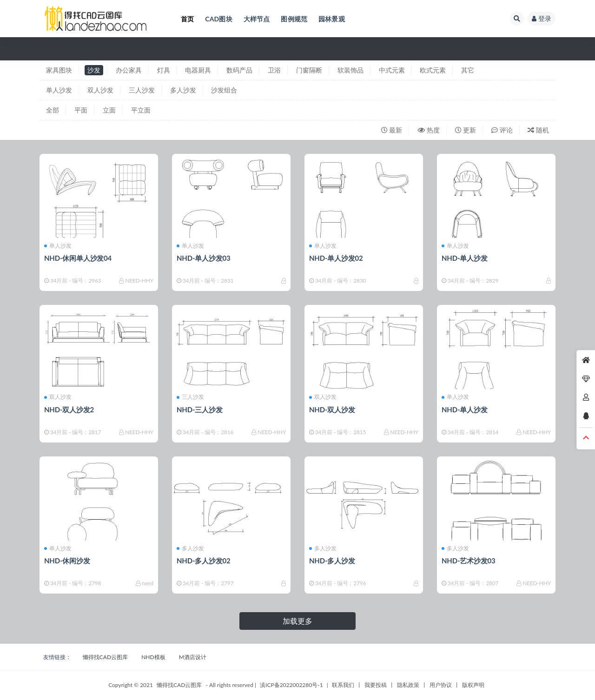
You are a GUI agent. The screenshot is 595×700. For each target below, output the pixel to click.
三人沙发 (142, 90)
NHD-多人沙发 (332, 561)
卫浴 (274, 70)
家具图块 (59, 70)
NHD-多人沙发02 (204, 561)
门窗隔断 (309, 70)
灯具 (164, 70)
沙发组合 (224, 90)
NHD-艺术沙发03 (469, 561)
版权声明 (473, 685)
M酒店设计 (193, 657)
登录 (542, 18)
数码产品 (239, 70)
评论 (502, 130)
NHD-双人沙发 (332, 409)
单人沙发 (59, 90)
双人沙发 (100, 90)
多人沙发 (183, 90)
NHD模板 (153, 657)
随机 (538, 130)
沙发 (94, 70)
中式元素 (392, 70)
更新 (466, 130)
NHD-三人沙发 (200, 409)
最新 (392, 130)
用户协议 (441, 685)
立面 (109, 110)
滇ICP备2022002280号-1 (291, 685)
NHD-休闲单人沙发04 (78, 258)
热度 (429, 130)
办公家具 (129, 70)
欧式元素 (433, 70)
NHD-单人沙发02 (336, 258)
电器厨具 (198, 70)
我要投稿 (376, 685)
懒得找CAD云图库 (105, 657)
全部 (53, 110)
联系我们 (343, 685)
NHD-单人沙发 (465, 258)
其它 (468, 70)
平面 (81, 110)
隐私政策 (408, 685)
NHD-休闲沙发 (67, 561)
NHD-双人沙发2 (69, 409)
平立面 (141, 110)
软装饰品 (350, 70)
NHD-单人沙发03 (204, 258)
